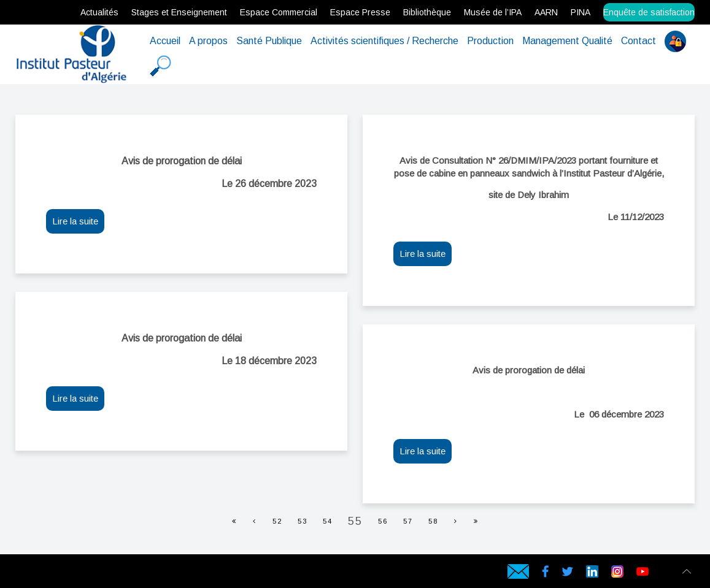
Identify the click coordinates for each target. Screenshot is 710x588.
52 (277, 521)
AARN (546, 12)
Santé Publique (269, 41)
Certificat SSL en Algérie (101, 574)
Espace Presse (360, 12)
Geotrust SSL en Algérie (136, 574)
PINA (581, 12)
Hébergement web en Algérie (28, 574)
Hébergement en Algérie (208, 574)
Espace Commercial (279, 12)
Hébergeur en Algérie (199, 574)
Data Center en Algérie (166, 574)
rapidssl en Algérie (109, 574)
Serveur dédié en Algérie (74, 574)
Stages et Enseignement (179, 12)
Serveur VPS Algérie (92, 574)
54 (328, 521)
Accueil (165, 41)
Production (490, 41)
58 (433, 521)
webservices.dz (19, 574)
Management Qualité (567, 41)
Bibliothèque (427, 12)
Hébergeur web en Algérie (52, 574)
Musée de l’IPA (493, 12)
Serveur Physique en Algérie (63, 574)
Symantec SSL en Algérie (146, 574)
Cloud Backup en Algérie (156, 574)
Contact (639, 41)
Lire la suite (75, 221)
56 (383, 521)
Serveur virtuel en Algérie (83, 574)
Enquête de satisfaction (649, 12)
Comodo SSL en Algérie (126, 574)
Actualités (99, 12)
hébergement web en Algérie (40, 574)
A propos (208, 41)
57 (408, 521)
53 (303, 521)
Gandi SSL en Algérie (117, 574)
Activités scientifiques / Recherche (384, 41)
